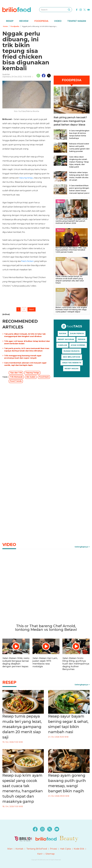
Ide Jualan (31, 377)
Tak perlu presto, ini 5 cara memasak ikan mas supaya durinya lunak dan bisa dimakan (27, 350)
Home (5, 26)
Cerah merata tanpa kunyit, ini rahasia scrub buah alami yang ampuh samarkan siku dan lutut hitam (70, 280)
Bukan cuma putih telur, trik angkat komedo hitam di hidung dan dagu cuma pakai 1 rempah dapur (71, 310)
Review (24, 21)
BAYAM (63, 333)
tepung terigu (26, 178)
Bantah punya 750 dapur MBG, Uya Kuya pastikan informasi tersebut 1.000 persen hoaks (71, 250)
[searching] (69, 10)
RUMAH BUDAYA (72, 351)
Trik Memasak (16, 377)
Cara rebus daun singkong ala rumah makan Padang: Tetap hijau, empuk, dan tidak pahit (79, 162)
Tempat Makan (77, 21)
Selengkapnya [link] (81, 547)
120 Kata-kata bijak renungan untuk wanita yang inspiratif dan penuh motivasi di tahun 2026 (72, 221)
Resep (10, 21)
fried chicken (27, 261)
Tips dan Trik (16, 373)
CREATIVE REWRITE (72, 363)
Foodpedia (41, 21)
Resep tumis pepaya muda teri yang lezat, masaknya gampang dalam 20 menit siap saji (22, 727)
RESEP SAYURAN (66, 339)
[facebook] (77, 9)
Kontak (19, 849)
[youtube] (89, 9)
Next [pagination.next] (32, 309)
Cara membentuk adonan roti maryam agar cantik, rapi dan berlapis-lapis (25, 364)
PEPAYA (82, 339)
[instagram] (81, 9)
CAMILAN (63, 345)
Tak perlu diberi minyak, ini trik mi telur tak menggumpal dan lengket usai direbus (25, 335)
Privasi (54, 849)
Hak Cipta (65, 849)
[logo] (17, 9)
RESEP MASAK (72, 369)
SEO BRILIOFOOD (72, 357)
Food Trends (16, 381)
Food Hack (44, 377)
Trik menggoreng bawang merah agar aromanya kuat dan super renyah (23, 357)
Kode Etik (79, 849)
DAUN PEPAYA (77, 333)
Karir (40, 854)
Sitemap (50, 854)
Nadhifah (6, 75)
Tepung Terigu (32, 373)
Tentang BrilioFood (37, 849)
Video (58, 21)
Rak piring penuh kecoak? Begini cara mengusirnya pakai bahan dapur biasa (70, 121)
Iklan (10, 849)
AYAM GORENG (78, 345)
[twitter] (85, 9)
